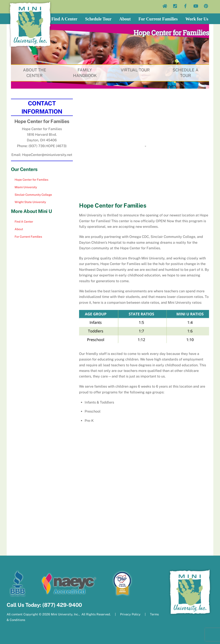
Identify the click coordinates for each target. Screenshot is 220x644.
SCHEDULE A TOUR (185, 73)
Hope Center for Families (31, 180)
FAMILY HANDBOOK (85, 73)
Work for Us (197, 19)
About (125, 19)
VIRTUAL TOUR (135, 70)
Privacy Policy (130, 614)
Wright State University (30, 202)
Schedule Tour (98, 19)
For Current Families (158, 19)
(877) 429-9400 (62, 605)
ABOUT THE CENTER (34, 73)
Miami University (26, 187)
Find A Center (64, 19)
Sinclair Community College (33, 195)
